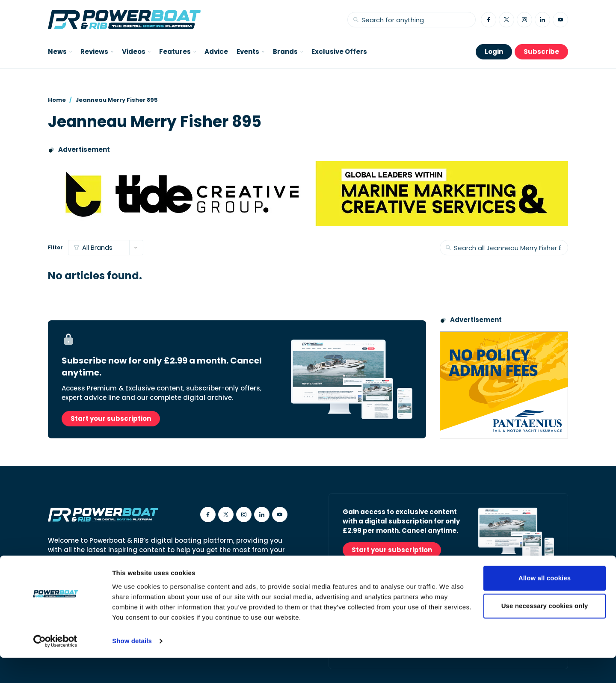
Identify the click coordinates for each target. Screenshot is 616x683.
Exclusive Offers (339, 52)
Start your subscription (111, 418)
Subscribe (541, 52)
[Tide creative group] (308, 194)
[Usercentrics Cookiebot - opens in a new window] (55, 666)
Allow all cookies (545, 603)
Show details (132, 666)
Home (57, 100)
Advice (216, 52)
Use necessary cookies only (545, 631)
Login (494, 52)
